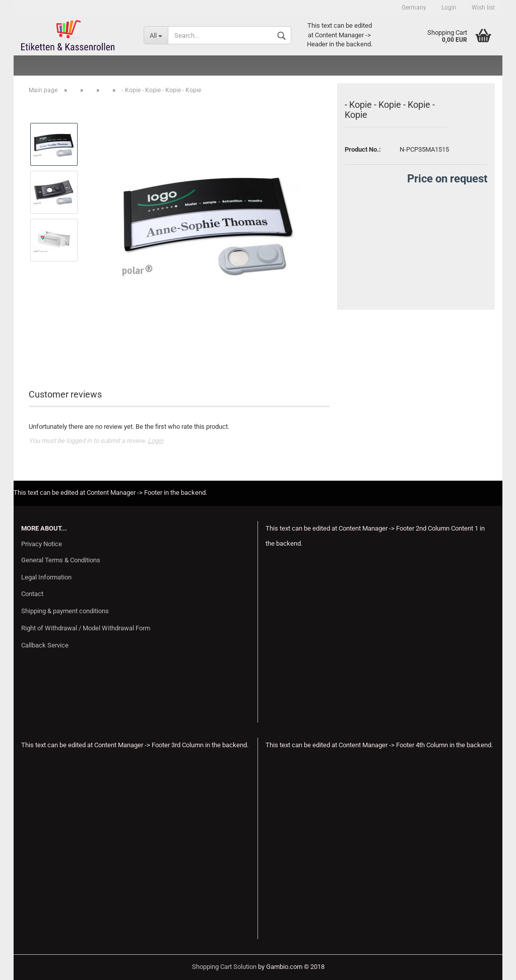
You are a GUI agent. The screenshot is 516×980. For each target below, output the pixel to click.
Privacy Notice (42, 544)
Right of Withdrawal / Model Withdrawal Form (86, 628)
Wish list (483, 8)
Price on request (447, 179)
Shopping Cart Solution (224, 967)
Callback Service (45, 645)
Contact (32, 594)
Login (449, 8)
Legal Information (46, 577)
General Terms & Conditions (61, 560)
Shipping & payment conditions (65, 611)
